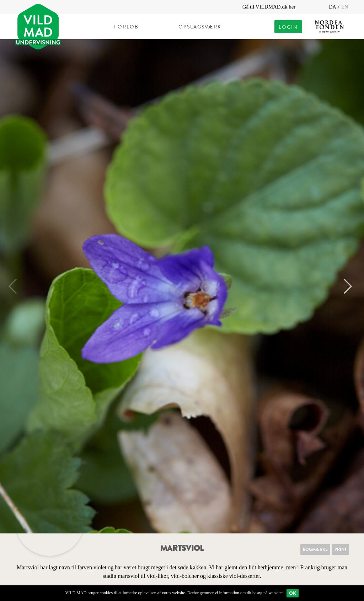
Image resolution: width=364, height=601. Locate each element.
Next (344, 286)
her (292, 7)
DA (333, 7)
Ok (293, 593)
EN (345, 7)
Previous (16, 286)
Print (341, 549)
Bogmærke (315, 549)
